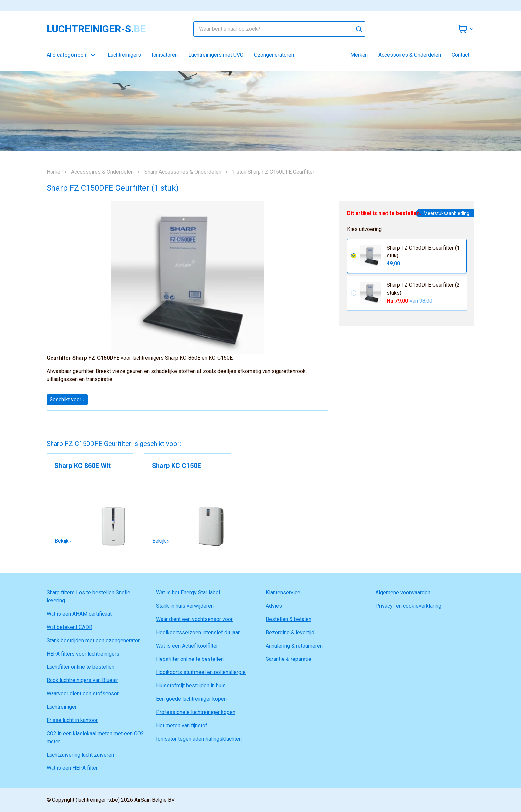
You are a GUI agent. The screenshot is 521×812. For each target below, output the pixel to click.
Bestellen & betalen (289, 619)
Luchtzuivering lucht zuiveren (80, 755)
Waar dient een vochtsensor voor (194, 619)
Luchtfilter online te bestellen (80, 667)
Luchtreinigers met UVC (216, 55)
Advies (274, 606)
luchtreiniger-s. (96, 29)
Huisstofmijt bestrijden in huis (191, 686)
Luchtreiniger (62, 707)
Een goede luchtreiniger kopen (191, 699)
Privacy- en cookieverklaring (408, 606)
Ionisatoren (165, 55)
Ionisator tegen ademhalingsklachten (199, 739)
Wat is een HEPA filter (72, 768)
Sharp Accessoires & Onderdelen (183, 172)
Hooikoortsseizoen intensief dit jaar (198, 632)
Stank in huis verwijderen (185, 606)
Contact (460, 55)
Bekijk (63, 541)
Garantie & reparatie (289, 659)
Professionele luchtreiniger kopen (196, 712)
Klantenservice (283, 593)
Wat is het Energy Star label (188, 593)
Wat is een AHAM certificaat (79, 614)
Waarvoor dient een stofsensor (83, 694)
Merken (359, 55)
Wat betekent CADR (69, 627)
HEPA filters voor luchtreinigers (83, 654)
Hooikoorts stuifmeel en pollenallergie (201, 672)
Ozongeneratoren (274, 55)
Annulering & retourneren (294, 646)
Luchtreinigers (124, 55)
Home (53, 172)
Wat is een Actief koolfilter (187, 646)
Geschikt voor (67, 400)
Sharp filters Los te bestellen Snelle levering (88, 597)
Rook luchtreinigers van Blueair (82, 680)
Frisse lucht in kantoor (72, 720)
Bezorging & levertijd (290, 632)
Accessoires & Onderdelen (410, 55)
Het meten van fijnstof (182, 725)
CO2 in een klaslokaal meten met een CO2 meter (95, 737)
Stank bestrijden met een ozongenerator (93, 640)
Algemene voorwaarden (403, 593)
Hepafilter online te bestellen (190, 659)
